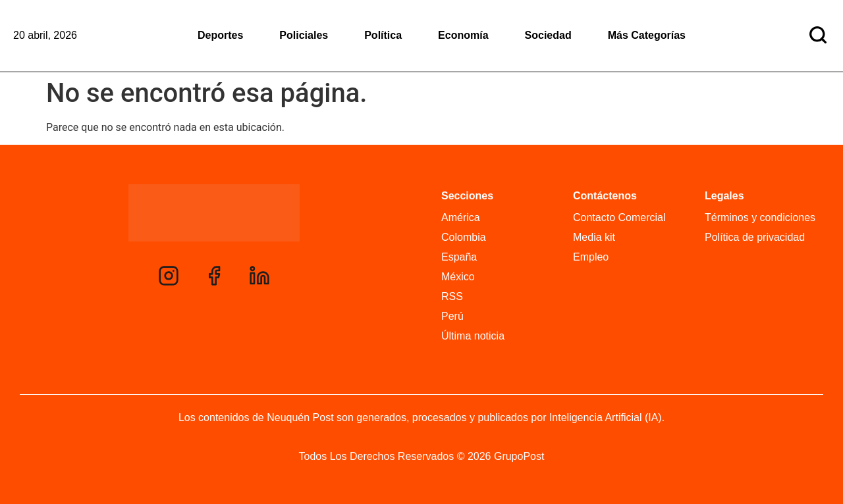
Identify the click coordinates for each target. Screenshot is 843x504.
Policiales (304, 35)
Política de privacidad (755, 237)
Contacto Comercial (619, 217)
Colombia (464, 237)
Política (383, 35)
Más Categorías (647, 35)
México (458, 277)
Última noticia (473, 336)
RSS (452, 296)
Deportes (220, 35)
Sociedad (548, 35)
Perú (452, 316)
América (461, 217)
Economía (463, 35)
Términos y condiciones (760, 217)
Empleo (591, 257)
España (459, 257)
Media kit (594, 237)
